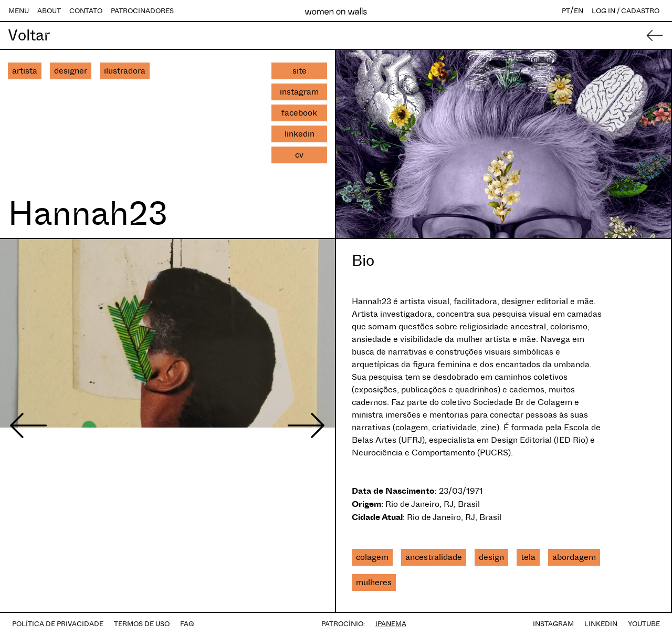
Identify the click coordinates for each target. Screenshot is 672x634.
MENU (19, 11)
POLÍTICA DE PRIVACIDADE (58, 624)
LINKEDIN (601, 624)
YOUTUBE (644, 624)
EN (579, 11)
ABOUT (49, 11)
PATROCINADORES (142, 11)
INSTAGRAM (553, 624)
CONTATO (86, 11)
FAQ (187, 624)
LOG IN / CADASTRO (626, 11)
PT (566, 11)
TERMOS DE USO (142, 624)
